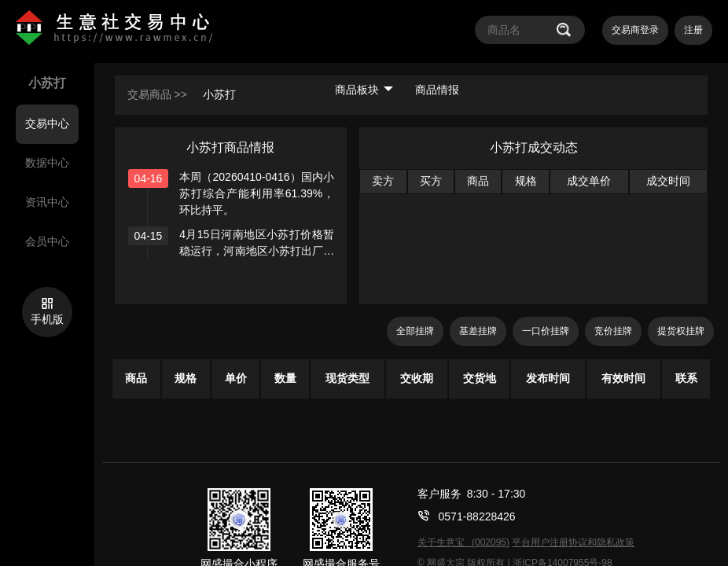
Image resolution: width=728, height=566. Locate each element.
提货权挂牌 (681, 331)
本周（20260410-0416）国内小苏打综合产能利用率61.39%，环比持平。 (257, 193)
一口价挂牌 (546, 331)
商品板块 (364, 90)
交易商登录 (635, 30)
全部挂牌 (415, 331)
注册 (693, 30)
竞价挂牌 (613, 331)
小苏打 (219, 94)
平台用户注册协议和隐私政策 (573, 542)
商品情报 (437, 90)
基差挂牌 (478, 331)
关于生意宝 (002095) (463, 542)
